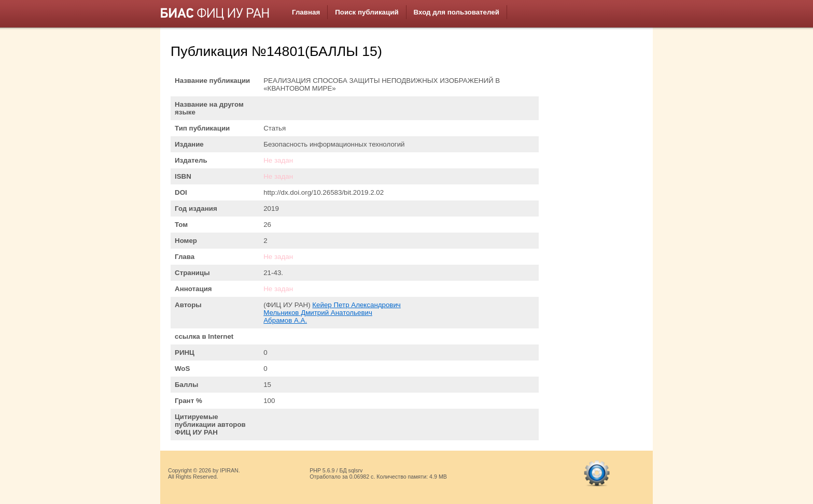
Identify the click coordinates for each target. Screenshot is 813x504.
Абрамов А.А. (285, 320)
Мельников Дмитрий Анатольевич (318, 313)
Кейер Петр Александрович (356, 305)
